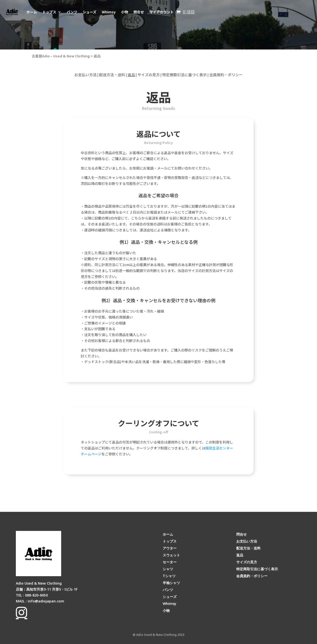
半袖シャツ (171, 583)
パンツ (72, 12)
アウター (170, 548)
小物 (125, 12)
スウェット (171, 555)
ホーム (32, 12)
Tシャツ (169, 576)
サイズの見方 (149, 75)
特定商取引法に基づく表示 (185, 75)
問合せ (139, 12)
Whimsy (109, 12)
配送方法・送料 (112, 75)
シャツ (168, 569)
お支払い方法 (85, 75)
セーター (170, 562)
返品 (97, 56)
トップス (49, 12)
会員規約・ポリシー (226, 75)
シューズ (90, 12)
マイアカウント (161, 12)
